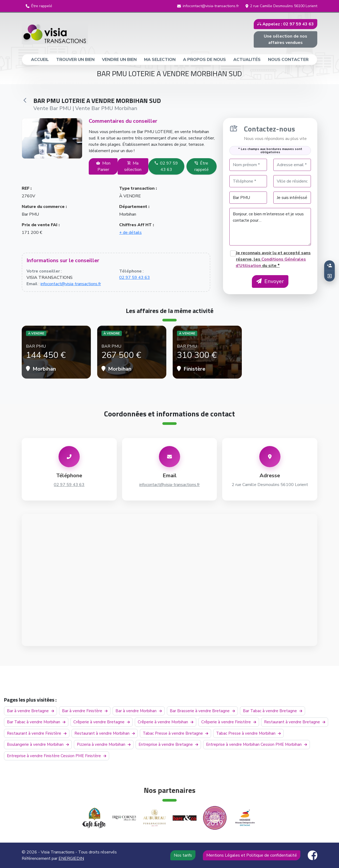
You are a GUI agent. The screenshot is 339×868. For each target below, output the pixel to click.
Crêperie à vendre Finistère (229, 722)
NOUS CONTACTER (288, 60)
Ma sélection (133, 166)
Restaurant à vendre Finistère (37, 733)
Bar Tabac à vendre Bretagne (273, 711)
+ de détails (130, 233)
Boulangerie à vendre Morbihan (38, 744)
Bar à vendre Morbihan (139, 711)
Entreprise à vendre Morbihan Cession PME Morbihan (257, 744)
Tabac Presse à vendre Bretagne (175, 733)
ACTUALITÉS (247, 60)
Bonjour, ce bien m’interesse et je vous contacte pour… (270, 227)
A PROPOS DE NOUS (204, 60)
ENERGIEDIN (71, 858)
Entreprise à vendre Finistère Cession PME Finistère (57, 756)
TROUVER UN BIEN (75, 60)
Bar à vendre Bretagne (30, 711)
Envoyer (270, 281)
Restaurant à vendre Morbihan (105, 733)
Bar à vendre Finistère (85, 711)
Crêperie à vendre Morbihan (166, 722)
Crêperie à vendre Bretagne (102, 722)
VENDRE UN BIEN (119, 60)
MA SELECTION (160, 60)
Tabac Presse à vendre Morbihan (248, 733)
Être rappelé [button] (202, 166)
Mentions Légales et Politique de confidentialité (252, 855)
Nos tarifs (183, 855)
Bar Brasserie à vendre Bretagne (202, 711)
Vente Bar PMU (52, 108)
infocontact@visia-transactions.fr (71, 284)
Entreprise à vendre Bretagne (168, 744)
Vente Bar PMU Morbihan (106, 108)
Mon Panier (103, 166)
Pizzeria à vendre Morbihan (104, 744)
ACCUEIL (42, 59)
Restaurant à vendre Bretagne (295, 722)
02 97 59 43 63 (166, 166)
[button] (39, 6)
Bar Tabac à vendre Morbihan (36, 722)
